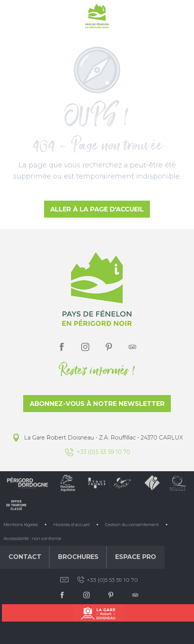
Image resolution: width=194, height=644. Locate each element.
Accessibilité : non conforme (32, 538)
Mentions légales (21, 525)
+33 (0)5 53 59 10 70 (107, 580)
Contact (25, 557)
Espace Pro (136, 557)
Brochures (78, 557)
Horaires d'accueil (71, 525)
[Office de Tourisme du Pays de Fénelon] (97, 18)
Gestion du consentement (132, 525)
